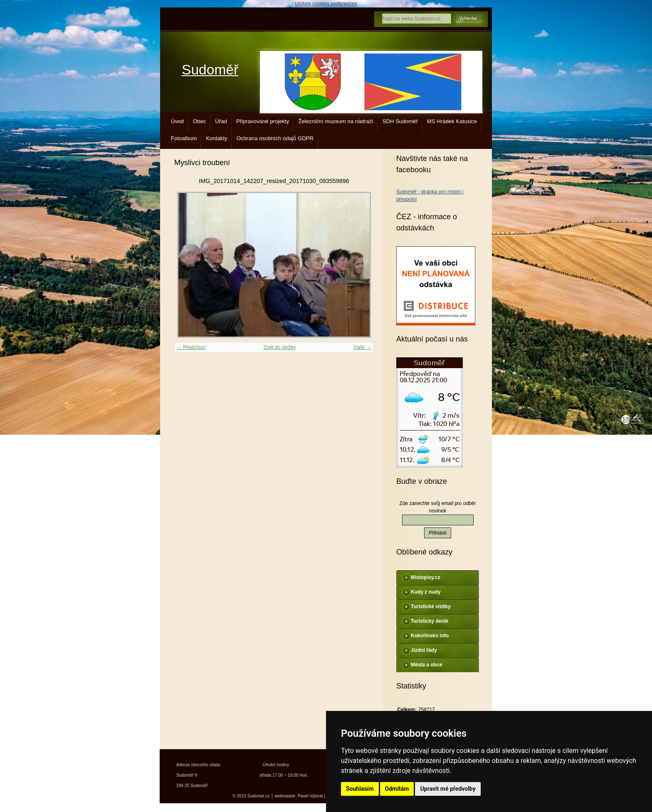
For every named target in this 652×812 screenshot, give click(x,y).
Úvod (177, 121)
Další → (362, 347)
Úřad (221, 121)
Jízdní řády (424, 650)
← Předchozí (191, 347)
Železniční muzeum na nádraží (336, 121)
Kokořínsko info (430, 636)
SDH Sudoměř (400, 121)
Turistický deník (430, 621)
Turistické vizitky (431, 607)
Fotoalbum (184, 138)
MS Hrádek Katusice (452, 121)
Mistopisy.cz (425, 577)
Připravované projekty (263, 121)
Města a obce (426, 665)
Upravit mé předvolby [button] (448, 789)
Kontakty (216, 138)
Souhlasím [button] (360, 789)
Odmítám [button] (397, 789)
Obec (200, 121)
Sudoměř (210, 70)
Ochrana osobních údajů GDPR (275, 138)
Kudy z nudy (426, 592)
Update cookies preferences (326, 4)
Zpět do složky (280, 347)
